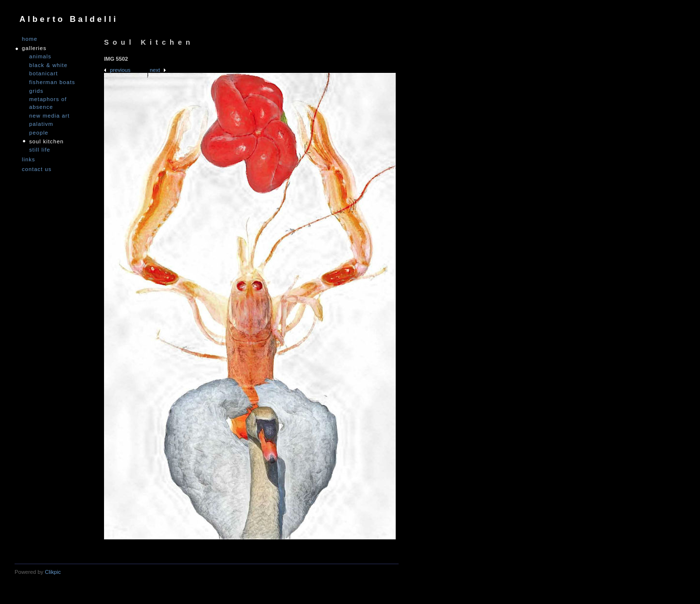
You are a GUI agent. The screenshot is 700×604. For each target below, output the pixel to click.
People (39, 133)
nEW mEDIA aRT (49, 116)
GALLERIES (34, 48)
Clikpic (53, 572)
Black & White (48, 65)
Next (155, 70)
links (28, 160)
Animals (40, 56)
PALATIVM (41, 124)
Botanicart (44, 73)
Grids (36, 91)
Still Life (40, 150)
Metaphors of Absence (48, 103)
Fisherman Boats (52, 82)
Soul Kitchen (46, 141)
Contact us (37, 169)
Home (30, 39)
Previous (120, 70)
